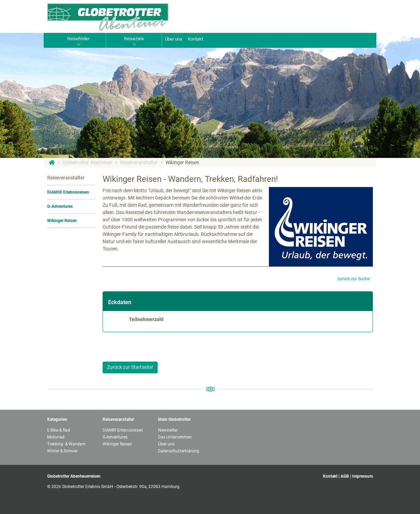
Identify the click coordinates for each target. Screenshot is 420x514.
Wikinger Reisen (182, 162)
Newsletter (168, 430)
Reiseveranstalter (139, 162)
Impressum (362, 476)
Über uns (174, 39)
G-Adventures (60, 206)
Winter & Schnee (62, 451)
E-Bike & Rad (59, 430)
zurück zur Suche (353, 279)
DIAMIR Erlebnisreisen (68, 192)
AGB (345, 476)
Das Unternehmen (175, 437)
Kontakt (195, 39)
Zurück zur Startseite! (130, 367)
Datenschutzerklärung (179, 451)
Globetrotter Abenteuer (87, 162)
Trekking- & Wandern (66, 444)
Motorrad (56, 437)
